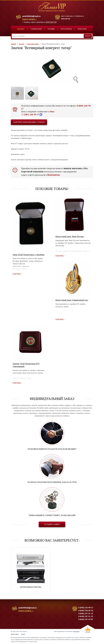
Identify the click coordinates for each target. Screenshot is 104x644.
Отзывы (51, 29)
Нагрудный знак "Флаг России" (70, 236)
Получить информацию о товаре (29, 122)
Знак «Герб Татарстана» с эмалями (29, 255)
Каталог (21, 29)
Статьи (23, 634)
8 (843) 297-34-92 (86, 619)
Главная (13, 44)
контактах (66, 19)
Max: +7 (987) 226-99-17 (38, 113)
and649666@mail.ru (31, 16)
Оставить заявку (52, 524)
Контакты (82, 29)
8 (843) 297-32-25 (86, 616)
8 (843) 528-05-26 (86, 610)
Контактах (54, 175)
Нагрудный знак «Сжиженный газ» (72, 300)
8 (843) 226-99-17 (86, 608)
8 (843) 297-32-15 (86, 613)
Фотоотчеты (66, 29)
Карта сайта (15, 634)
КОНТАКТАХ (51, 22)
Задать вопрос (29, 19)
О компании (36, 29)
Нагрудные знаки (33, 44)
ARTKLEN (76, 631)
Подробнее (17, 274)
